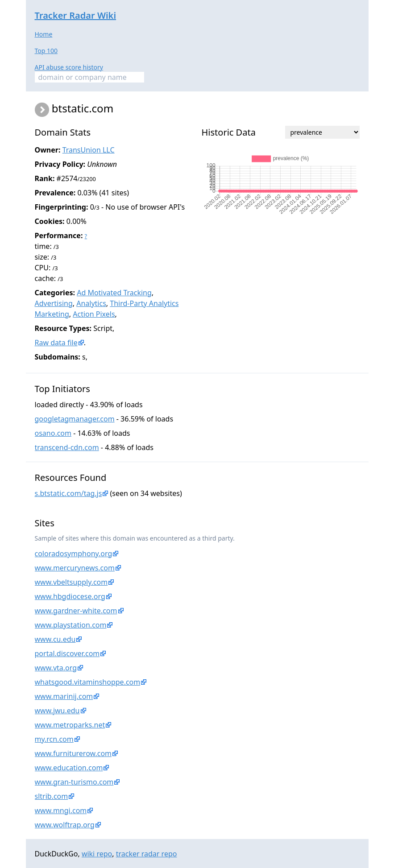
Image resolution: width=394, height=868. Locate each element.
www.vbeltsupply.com (71, 582)
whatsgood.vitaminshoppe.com (88, 682)
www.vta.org (56, 668)
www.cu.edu (55, 639)
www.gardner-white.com (76, 611)
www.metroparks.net (70, 725)
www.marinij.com (64, 696)
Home (44, 34)
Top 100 (46, 51)
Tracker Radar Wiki (76, 15)
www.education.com (69, 768)
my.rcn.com (54, 739)
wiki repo (97, 854)
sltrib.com (52, 796)
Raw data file (56, 343)
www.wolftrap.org (65, 825)
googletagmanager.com (75, 419)
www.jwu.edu (57, 711)
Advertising (54, 303)
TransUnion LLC (89, 150)
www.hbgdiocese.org (70, 596)
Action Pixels (94, 314)
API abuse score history (69, 67)
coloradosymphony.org (74, 554)
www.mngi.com (61, 810)
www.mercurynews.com (75, 568)
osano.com (53, 433)
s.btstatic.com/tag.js (68, 493)
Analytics (91, 303)
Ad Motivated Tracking (114, 293)
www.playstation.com (71, 625)
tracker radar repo (147, 854)
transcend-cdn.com (67, 447)
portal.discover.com (67, 653)
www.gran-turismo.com (74, 782)
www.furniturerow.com (73, 753)
